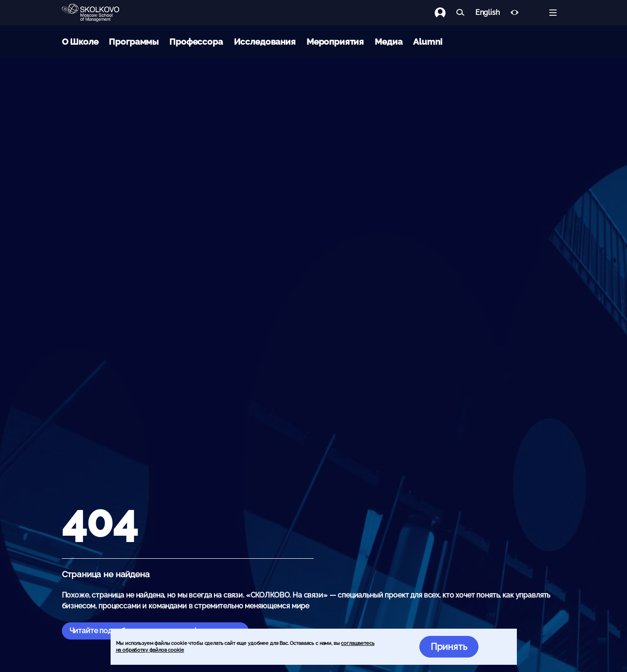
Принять (449, 647)
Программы (134, 42)
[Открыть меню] (553, 13)
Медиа (388, 42)
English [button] (488, 13)
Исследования (265, 42)
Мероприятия (335, 42)
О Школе (80, 42)
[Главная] (98, 13)
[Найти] (460, 13)
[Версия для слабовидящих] (515, 13)
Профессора (196, 42)
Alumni (427, 42)
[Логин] (446, 13)
